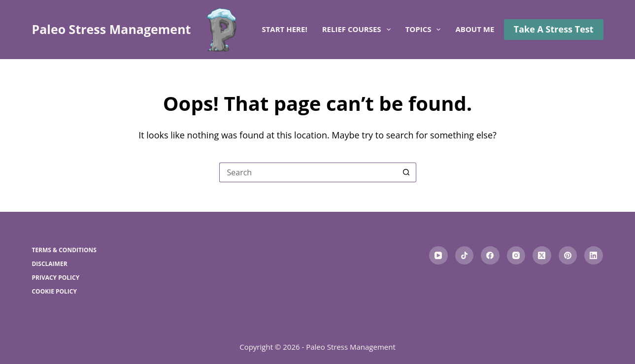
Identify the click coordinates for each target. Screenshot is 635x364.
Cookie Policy (54, 292)
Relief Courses (358, 30)
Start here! (284, 29)
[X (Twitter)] (542, 256)
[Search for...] (308, 172)
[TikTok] (465, 256)
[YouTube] (438, 256)
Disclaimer (49, 264)
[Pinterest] (568, 256)
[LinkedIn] (594, 256)
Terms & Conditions (64, 250)
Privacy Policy (55, 278)
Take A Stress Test (554, 29)
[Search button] (406, 172)
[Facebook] (490, 256)
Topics (425, 30)
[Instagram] (516, 256)
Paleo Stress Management (111, 29)
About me (475, 29)
